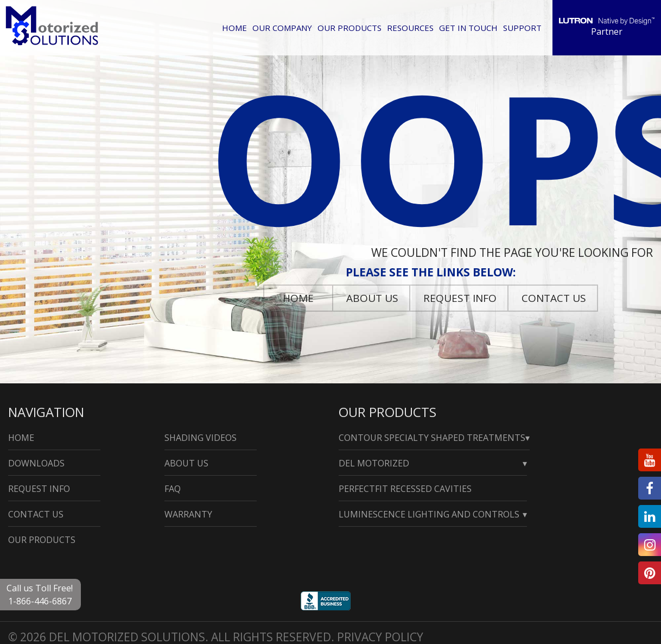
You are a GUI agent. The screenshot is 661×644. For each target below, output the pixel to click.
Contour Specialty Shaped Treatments (432, 438)
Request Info (460, 298)
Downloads (36, 463)
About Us (372, 298)
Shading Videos (201, 438)
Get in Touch (468, 28)
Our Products (349, 28)
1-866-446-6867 (40, 601)
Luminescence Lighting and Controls (429, 514)
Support (522, 28)
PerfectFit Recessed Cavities (405, 489)
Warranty (188, 514)
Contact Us (554, 298)
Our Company (282, 28)
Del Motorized (374, 463)
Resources (410, 28)
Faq (173, 489)
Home (234, 28)
